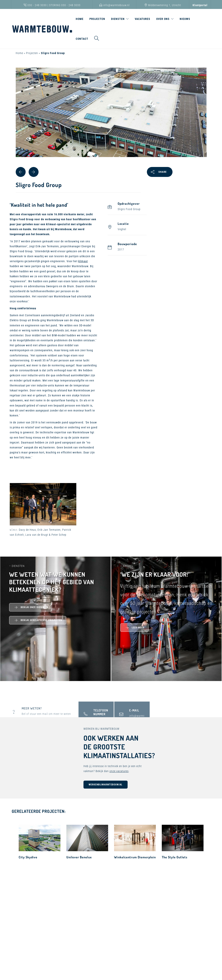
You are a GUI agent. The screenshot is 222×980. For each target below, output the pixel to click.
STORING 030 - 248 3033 (65, 5)
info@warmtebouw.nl (114, 5)
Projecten (97, 19)
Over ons (163, 19)
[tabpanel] (111, 121)
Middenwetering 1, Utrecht (163, 5)
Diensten (118, 19)
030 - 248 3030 (35, 5)
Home (80, 19)
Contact (82, 39)
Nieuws (185, 19)
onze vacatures (119, 771)
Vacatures (143, 19)
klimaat (83, 261)
